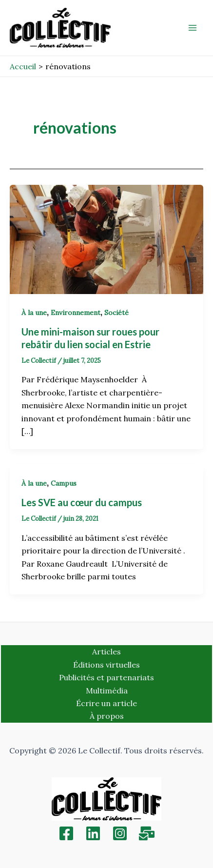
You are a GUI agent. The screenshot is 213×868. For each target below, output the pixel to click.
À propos (107, 716)
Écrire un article (106, 703)
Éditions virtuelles (106, 665)
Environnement (76, 313)
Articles (106, 651)
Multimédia (107, 690)
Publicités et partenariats (106, 677)
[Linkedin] (93, 833)
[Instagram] (120, 833)
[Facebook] (66, 833)
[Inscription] (147, 833)
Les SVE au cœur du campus (82, 502)
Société (116, 313)
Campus (64, 483)
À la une (34, 313)
